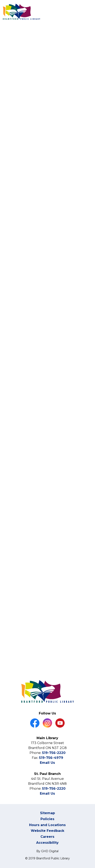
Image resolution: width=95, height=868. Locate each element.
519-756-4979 (51, 758)
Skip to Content (0, 0)
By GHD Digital (47, 851)
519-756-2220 (54, 753)
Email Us (47, 763)
